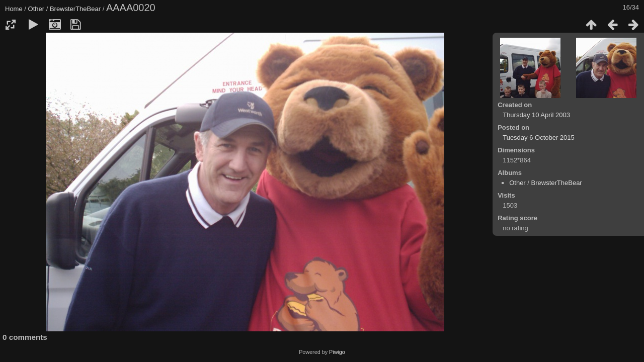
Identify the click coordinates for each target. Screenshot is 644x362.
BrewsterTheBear (75, 9)
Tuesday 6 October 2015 (539, 138)
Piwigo (337, 352)
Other (36, 9)
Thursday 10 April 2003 (536, 115)
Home (14, 9)
